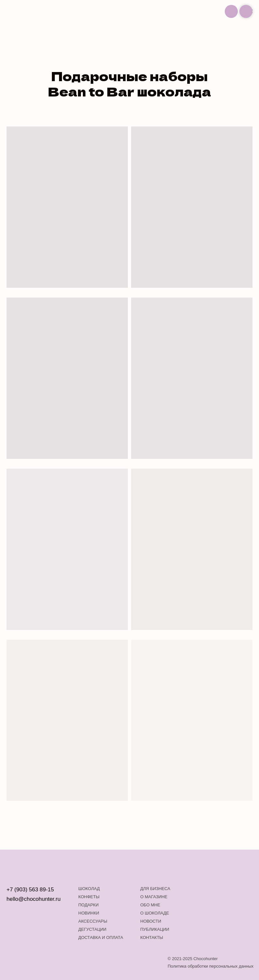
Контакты (152, 937)
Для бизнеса (155, 889)
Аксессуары (93, 921)
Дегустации (92, 929)
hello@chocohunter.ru (34, 899)
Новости (151, 921)
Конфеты (89, 897)
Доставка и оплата (101, 937)
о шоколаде (155, 913)
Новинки (89, 913)
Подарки (88, 905)
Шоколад (89, 889)
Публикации (155, 929)
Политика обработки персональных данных (211, 966)
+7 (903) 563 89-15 (30, 890)
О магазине (154, 897)
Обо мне (150, 905)
